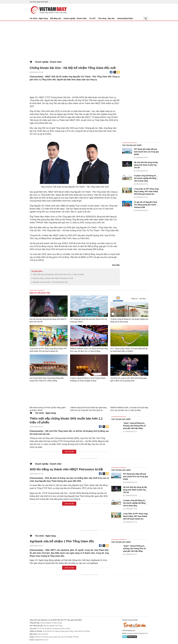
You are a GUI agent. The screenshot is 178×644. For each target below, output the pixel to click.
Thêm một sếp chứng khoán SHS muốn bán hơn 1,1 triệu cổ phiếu (58, 274)
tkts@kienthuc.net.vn (41, 640)
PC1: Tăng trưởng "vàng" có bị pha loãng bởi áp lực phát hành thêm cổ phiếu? (129, 350)
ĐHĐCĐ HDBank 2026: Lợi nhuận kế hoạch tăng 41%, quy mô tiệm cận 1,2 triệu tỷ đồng (89, 350)
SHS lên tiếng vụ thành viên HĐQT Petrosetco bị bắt (53, 278)
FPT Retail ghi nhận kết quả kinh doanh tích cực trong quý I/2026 (146, 152)
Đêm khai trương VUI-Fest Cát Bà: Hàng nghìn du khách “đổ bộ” (48, 409)
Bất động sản (56, 18)
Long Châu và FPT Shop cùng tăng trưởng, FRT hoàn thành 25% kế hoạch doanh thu (146, 191)
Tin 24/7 (92, 18)
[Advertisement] (89, 39)
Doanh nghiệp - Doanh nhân (75, 18)
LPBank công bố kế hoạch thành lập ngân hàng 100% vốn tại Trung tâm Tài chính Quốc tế (88, 409)
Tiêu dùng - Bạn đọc (106, 18)
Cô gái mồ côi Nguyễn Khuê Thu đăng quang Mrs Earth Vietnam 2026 (145, 205)
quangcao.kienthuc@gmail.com (137, 633)
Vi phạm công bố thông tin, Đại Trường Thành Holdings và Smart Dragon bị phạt (88, 379)
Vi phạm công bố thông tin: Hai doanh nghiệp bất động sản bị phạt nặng (145, 178)
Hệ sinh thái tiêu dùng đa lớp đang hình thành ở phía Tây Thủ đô (146, 165)
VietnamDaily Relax (125, 18)
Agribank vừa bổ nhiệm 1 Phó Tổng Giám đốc (50, 282)
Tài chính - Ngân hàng (39, 18)
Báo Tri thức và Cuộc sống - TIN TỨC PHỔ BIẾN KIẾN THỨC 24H (48, 10)
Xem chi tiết (69, 452)
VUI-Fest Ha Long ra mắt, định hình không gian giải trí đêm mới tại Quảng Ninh (129, 379)
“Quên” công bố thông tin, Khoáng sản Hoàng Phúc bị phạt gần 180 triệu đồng (134, 426)
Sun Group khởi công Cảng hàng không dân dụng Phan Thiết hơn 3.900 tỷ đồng (47, 379)
